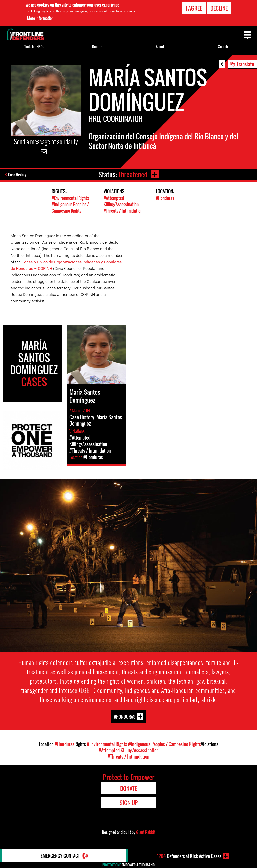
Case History (17, 175)
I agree (194, 8)
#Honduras (165, 198)
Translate (245, 64)
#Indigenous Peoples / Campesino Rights (70, 208)
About (160, 47)
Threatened (133, 174)
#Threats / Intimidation (123, 211)
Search (223, 47)
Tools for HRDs (34, 47)
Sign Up (129, 803)
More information (40, 18)
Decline (219, 8)
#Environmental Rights (70, 198)
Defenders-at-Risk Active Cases (189, 856)
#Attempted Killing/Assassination (121, 201)
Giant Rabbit (146, 832)
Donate (97, 47)
